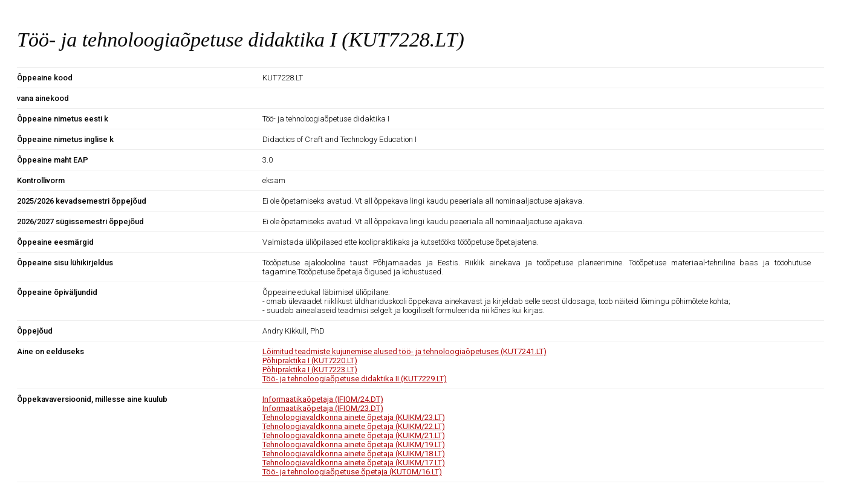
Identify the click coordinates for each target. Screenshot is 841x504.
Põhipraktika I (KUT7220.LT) (310, 360)
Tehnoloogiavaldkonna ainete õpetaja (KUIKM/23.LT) (354, 417)
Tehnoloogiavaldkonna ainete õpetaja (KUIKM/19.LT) (354, 444)
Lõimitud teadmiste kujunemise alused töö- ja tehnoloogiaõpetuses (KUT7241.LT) (404, 351)
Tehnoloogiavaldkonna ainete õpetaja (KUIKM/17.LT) (354, 463)
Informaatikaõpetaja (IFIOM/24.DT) (323, 399)
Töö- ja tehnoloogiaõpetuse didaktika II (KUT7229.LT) (355, 379)
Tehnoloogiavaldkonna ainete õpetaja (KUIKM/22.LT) (354, 426)
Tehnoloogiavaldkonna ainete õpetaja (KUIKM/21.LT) (354, 435)
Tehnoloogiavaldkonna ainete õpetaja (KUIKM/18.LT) (354, 454)
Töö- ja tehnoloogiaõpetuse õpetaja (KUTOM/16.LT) (352, 472)
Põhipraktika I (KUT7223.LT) (310, 370)
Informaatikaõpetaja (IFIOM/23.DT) (323, 408)
